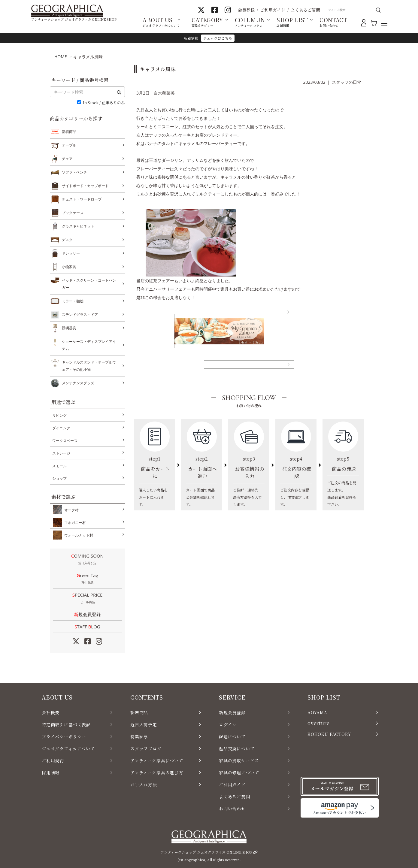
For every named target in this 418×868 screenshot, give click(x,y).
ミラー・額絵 (73, 301)
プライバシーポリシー (64, 736)
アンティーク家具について (157, 761)
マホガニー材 (74, 522)
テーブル (69, 145)
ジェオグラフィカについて (68, 749)
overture (319, 723)
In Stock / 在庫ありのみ (104, 103)
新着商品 (69, 132)
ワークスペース (65, 441)
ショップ (59, 478)
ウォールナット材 (77, 535)
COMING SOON (87, 560)
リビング (59, 415)
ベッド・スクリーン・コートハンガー (89, 283)
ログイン (228, 724)
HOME (61, 57)
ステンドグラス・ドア (80, 315)
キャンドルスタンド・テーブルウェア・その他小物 (89, 365)
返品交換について (237, 749)
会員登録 (246, 10)
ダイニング (61, 428)
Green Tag (87, 579)
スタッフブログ (146, 749)
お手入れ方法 (144, 785)
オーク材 (70, 510)
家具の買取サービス (239, 761)
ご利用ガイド (273, 10)
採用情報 (51, 773)
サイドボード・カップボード (85, 186)
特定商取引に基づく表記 (66, 724)
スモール (59, 466)
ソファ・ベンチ (74, 172)
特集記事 (139, 736)
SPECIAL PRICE (87, 599)
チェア (67, 159)
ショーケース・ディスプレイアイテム (89, 345)
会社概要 (51, 712)
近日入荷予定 (144, 724)
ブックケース (73, 213)
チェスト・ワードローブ (82, 199)
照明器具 (69, 328)
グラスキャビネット (78, 226)
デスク (67, 240)
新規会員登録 (87, 614)
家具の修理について (239, 773)
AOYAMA (317, 712)
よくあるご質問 (305, 10)
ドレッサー (71, 253)
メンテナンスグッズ (78, 383)
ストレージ (61, 453)
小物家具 (69, 267)
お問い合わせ (232, 809)
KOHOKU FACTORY (329, 734)
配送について (232, 736)
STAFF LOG (87, 627)
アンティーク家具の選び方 (157, 773)
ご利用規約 (53, 761)
